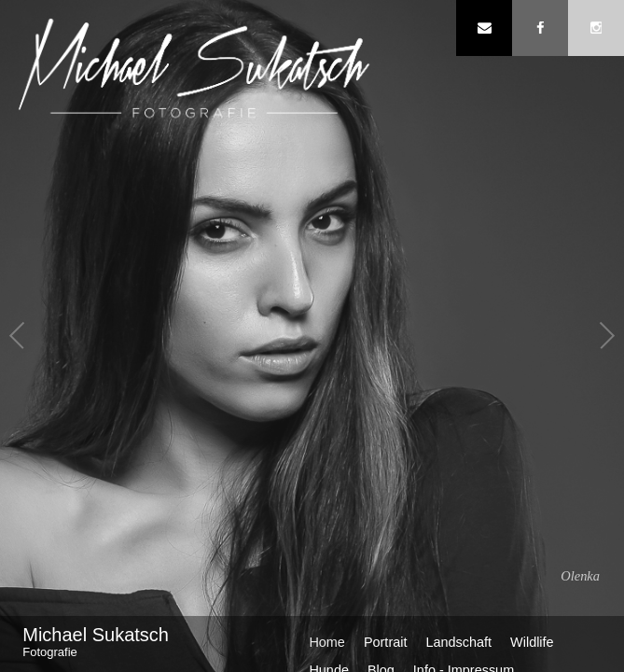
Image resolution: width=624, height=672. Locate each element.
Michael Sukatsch (135, 643)
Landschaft (458, 642)
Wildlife (532, 642)
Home (327, 642)
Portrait (386, 642)
